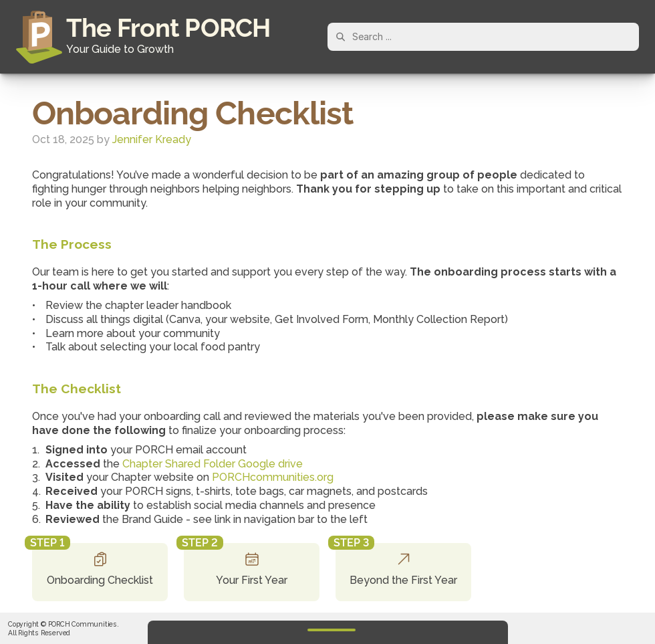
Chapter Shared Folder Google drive (213, 464)
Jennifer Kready (152, 139)
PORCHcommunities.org (273, 477)
